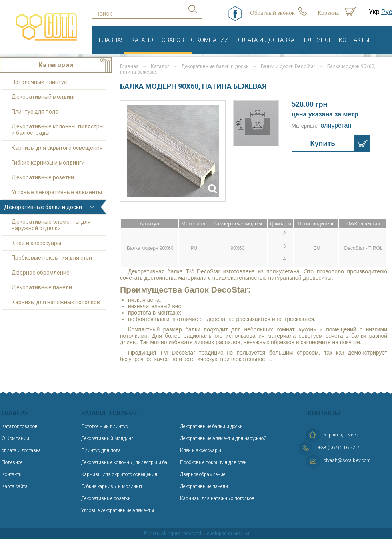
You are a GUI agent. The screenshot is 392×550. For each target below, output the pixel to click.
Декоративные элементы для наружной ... (226, 438)
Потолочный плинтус (39, 82)
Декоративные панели (42, 287)
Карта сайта (15, 486)
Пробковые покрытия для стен (52, 258)
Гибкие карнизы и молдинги (48, 163)
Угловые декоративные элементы (57, 192)
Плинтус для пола (35, 112)
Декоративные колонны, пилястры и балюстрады (58, 130)
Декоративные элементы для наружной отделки (51, 225)
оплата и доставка (265, 40)
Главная (112, 40)
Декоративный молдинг (44, 97)
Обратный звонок (272, 13)
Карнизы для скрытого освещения (57, 148)
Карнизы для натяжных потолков (56, 302)
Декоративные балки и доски (215, 66)
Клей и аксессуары (36, 243)
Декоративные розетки (43, 177)
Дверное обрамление (41, 273)
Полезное (317, 40)
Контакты (354, 40)
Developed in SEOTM (226, 534)
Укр (374, 12)
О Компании (210, 40)
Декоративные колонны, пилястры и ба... (126, 462)
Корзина (328, 13)
